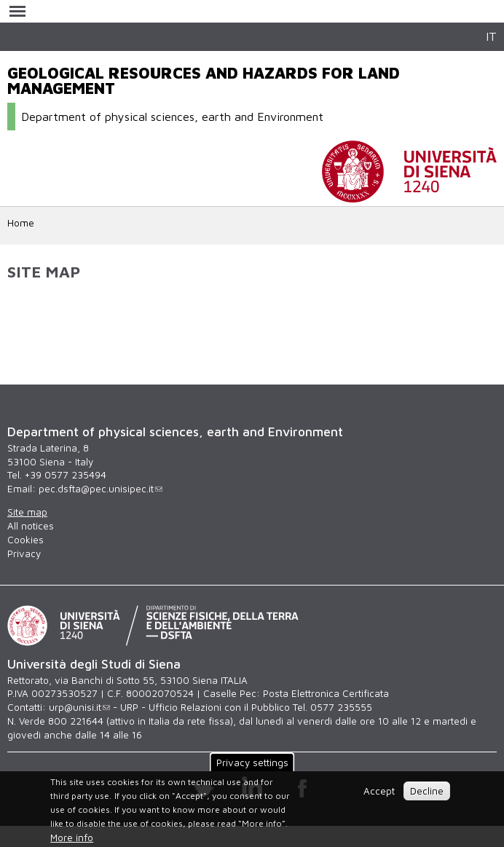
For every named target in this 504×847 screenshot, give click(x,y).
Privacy (24, 553)
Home (21, 223)
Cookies (25, 540)
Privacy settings (252, 763)
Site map (27, 512)
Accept (379, 791)
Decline (427, 791)
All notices (31, 526)
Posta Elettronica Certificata (326, 693)
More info (72, 838)
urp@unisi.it (79, 707)
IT (491, 36)
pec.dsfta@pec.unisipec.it (101, 489)
